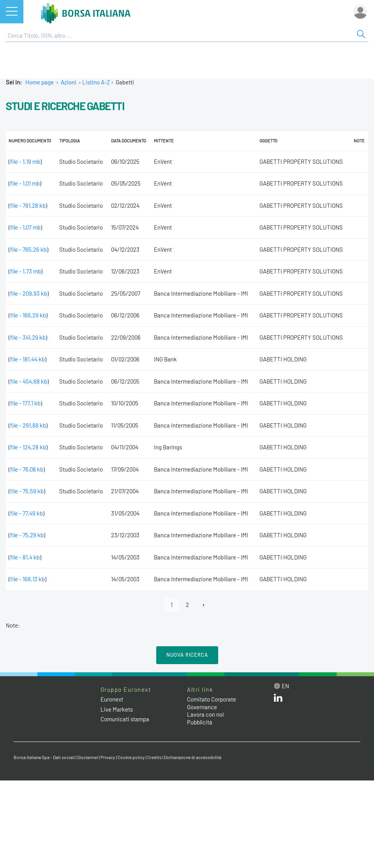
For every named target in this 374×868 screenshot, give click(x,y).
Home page (40, 82)
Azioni (69, 82)
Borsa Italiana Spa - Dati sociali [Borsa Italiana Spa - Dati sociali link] (44, 757)
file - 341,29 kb (28, 337)
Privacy (108, 757)
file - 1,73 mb (26, 271)
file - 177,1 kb (25, 403)
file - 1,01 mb (25, 183)
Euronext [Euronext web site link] (112, 699)
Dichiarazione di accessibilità (193, 757)
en (285, 686)
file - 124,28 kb (28, 447)
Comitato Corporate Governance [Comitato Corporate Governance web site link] (212, 703)
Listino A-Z (96, 82)
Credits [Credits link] (154, 757)
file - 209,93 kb (29, 293)
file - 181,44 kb (27, 359)
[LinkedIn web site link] (278, 700)
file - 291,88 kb (28, 425)
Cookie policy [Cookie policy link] (131, 757)
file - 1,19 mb (25, 161)
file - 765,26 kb (28, 249)
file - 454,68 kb (29, 381)
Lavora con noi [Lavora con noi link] (206, 714)
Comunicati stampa (125, 719)
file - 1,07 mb (25, 227)
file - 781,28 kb (28, 205)
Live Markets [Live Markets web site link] (117, 709)
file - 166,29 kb (28, 315)
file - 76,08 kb (27, 469)
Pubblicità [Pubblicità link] (200, 722)
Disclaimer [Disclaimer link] (88, 757)
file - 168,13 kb (27, 579)
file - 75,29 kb (27, 535)
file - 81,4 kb (25, 557)
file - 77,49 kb (26, 513)
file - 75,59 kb (27, 491)
